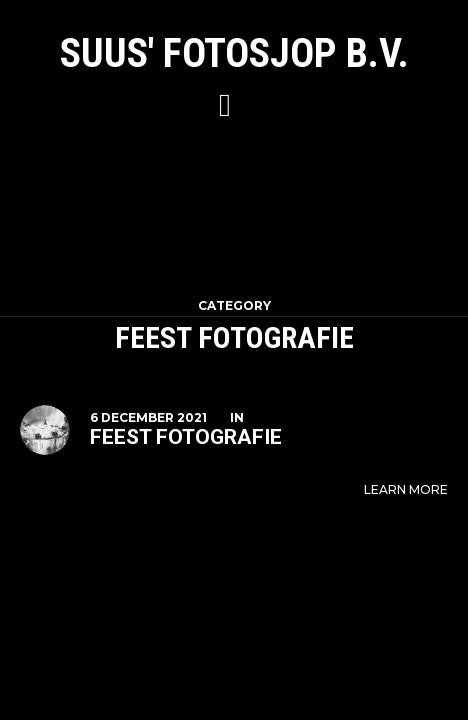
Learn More (406, 489)
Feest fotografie (186, 437)
